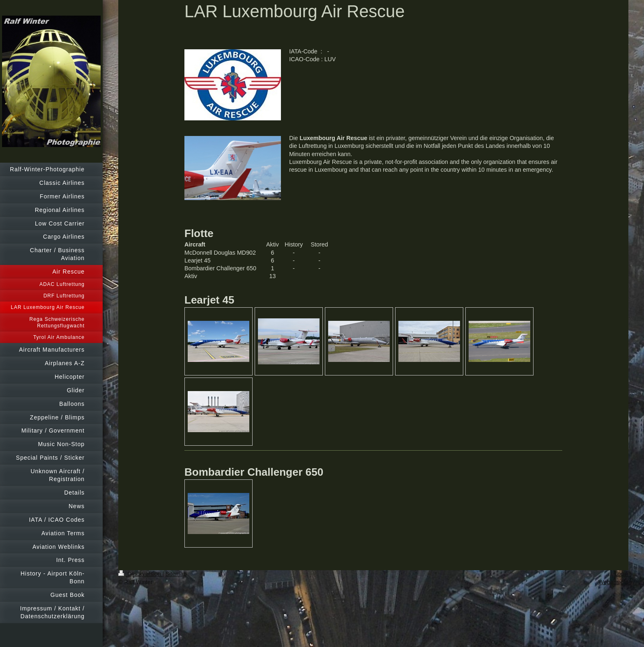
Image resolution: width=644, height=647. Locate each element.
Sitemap (176, 574)
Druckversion (140, 574)
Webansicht (613, 582)
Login (621, 574)
